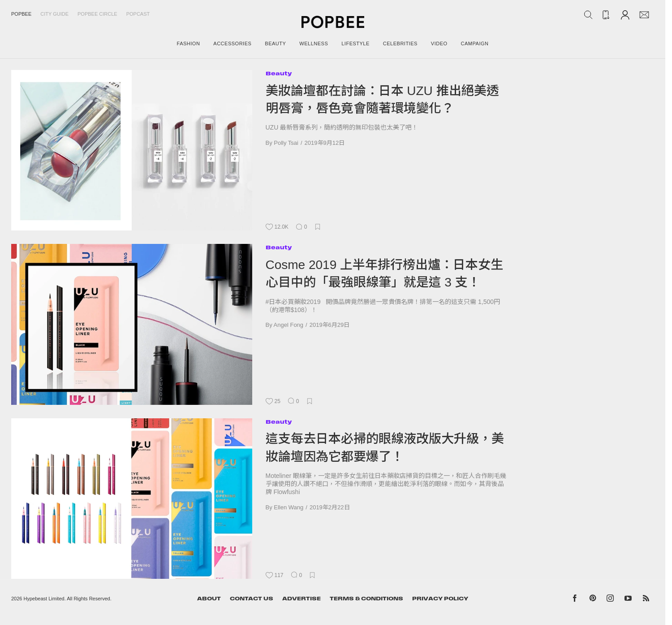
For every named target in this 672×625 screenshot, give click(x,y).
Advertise (302, 599)
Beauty (279, 73)
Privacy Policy (440, 599)
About (209, 599)
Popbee (21, 14)
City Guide (54, 14)
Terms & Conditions (366, 599)
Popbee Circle (97, 14)
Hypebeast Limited (44, 599)
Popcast (138, 14)
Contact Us (252, 599)
